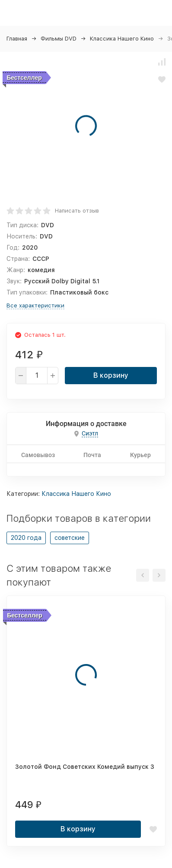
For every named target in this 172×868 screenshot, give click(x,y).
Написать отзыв (77, 211)
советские (70, 538)
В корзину (111, 375)
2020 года (26, 538)
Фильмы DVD (59, 39)
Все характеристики (35, 306)
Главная (17, 39)
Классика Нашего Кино (122, 39)
